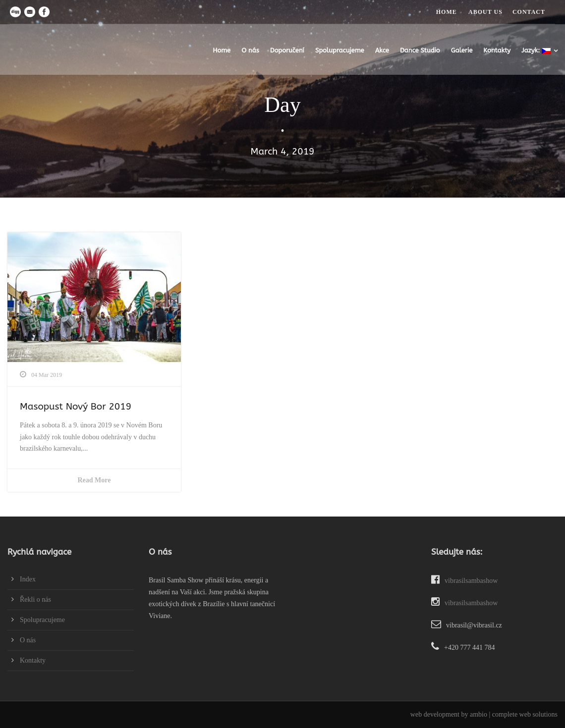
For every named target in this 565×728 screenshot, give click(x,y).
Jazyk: (536, 50)
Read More (94, 480)
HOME (447, 12)
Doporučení (287, 50)
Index (28, 579)
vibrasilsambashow (464, 581)
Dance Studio (420, 50)
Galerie (462, 50)
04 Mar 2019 (47, 375)
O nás (250, 50)
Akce (382, 50)
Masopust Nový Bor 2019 (76, 407)
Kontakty (497, 50)
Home (222, 50)
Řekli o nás (35, 599)
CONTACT (529, 12)
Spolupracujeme (340, 50)
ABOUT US (485, 12)
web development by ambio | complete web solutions (484, 714)
